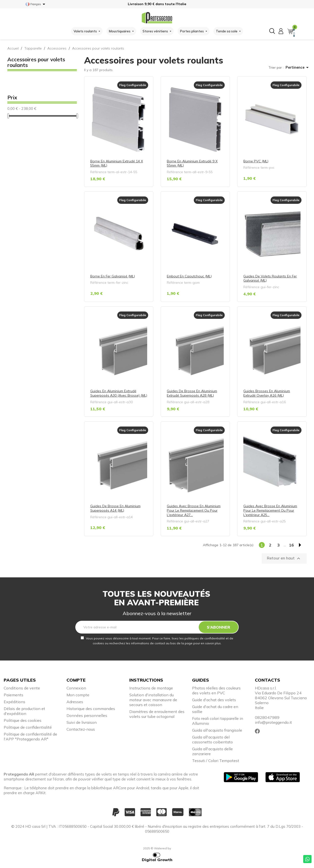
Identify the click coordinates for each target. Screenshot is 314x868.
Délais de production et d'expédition (24, 711)
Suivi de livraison (82, 722)
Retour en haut (284, 558)
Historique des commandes (91, 709)
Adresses (75, 702)
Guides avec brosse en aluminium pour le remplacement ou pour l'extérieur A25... (270, 510)
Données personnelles (87, 715)
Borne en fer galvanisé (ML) (113, 276)
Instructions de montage (151, 688)
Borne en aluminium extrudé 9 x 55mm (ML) (192, 163)
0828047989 (267, 717)
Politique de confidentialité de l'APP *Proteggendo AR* (30, 737)
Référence (98, 172)
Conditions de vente (22, 688)
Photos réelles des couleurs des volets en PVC (216, 690)
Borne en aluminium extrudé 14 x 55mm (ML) (117, 163)
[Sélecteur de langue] (36, 4)
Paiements (13, 695)
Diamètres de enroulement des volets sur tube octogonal (157, 714)
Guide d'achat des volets (214, 700)
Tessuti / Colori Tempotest (216, 761)
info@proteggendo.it (273, 722)
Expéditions (14, 702)
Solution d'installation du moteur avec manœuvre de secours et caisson (153, 700)
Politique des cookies (23, 720)
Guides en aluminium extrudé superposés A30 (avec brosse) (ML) (119, 393)
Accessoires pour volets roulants (36, 62)
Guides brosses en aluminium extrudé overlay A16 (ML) (267, 393)
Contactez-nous (81, 729)
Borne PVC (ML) (256, 161)
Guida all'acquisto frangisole (217, 730)
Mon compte (78, 695)
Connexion (76, 688)
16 (291, 545)
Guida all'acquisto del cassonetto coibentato (212, 739)
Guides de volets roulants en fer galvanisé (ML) (270, 278)
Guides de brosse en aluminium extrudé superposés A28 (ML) (192, 393)
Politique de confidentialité (28, 727)
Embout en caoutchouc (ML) (189, 276)
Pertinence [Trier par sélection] (298, 67)
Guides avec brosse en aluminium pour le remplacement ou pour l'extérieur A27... (194, 510)
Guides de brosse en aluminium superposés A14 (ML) (115, 508)
